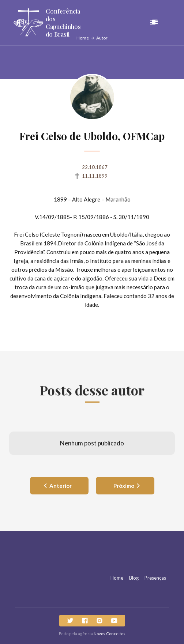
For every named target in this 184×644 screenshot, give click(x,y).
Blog (134, 578)
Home (117, 578)
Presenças (155, 578)
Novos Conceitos (110, 634)
